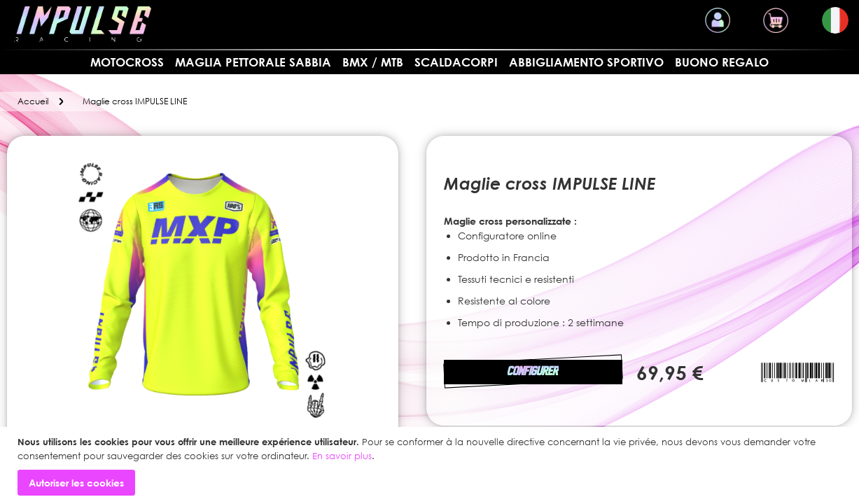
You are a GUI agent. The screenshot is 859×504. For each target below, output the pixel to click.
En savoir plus (342, 456)
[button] (835, 20)
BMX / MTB (373, 62)
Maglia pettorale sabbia (253, 62)
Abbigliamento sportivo (586, 62)
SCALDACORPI (456, 62)
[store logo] (83, 24)
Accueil (33, 101)
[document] (431, 465)
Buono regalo (722, 62)
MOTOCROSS (127, 62)
